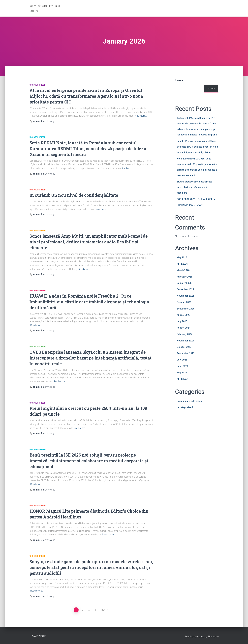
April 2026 (182, 264)
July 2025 (182, 321)
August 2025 (183, 315)
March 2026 (183, 270)
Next (104, 610)
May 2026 (182, 258)
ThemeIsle (213, 637)
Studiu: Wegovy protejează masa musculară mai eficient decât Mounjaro (195, 187)
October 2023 (184, 347)
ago (48, 121)
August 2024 (183, 328)
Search (179, 80)
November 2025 (185, 296)
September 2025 (186, 309)
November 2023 (185, 341)
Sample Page (39, 636)
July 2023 (182, 360)
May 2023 (182, 373)
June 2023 (182, 366)
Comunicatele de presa (189, 401)
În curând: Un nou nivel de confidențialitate (74, 195)
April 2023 (182, 379)
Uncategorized (38, 85)
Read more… (140, 116)
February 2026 (185, 277)
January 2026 (184, 283)
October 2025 (184, 302)
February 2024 (185, 334)
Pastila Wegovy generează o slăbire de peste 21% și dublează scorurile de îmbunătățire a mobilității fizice (197, 147)
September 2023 (186, 353)
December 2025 (185, 289)
